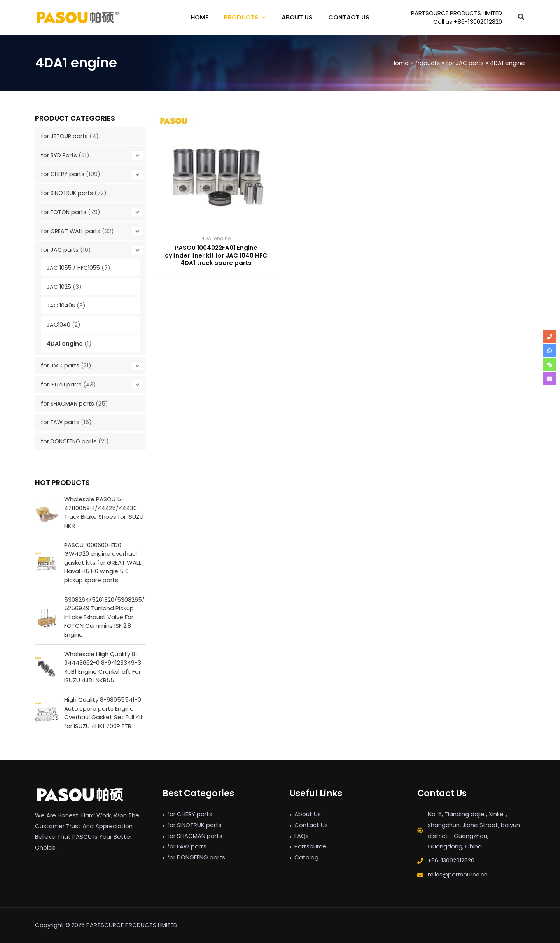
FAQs (302, 836)
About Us (308, 814)
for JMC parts (60, 365)
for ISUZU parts (62, 384)
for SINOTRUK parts (68, 193)
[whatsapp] (549, 351)
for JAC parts (60, 250)
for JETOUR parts (65, 136)
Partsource (310, 847)
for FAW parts (60, 422)
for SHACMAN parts (68, 403)
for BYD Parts (59, 155)
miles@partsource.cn (458, 875)
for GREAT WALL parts (71, 231)
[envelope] (549, 379)
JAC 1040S (61, 305)
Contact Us (311, 825)
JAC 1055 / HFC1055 (75, 268)
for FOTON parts (64, 212)
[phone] (549, 337)
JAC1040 (59, 324)
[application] (264, 18)
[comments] (549, 365)
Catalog (306, 858)
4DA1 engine (66, 343)
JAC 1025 (59, 287)
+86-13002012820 (452, 861)
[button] (521, 18)
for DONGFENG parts (70, 441)
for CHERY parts (63, 174)
